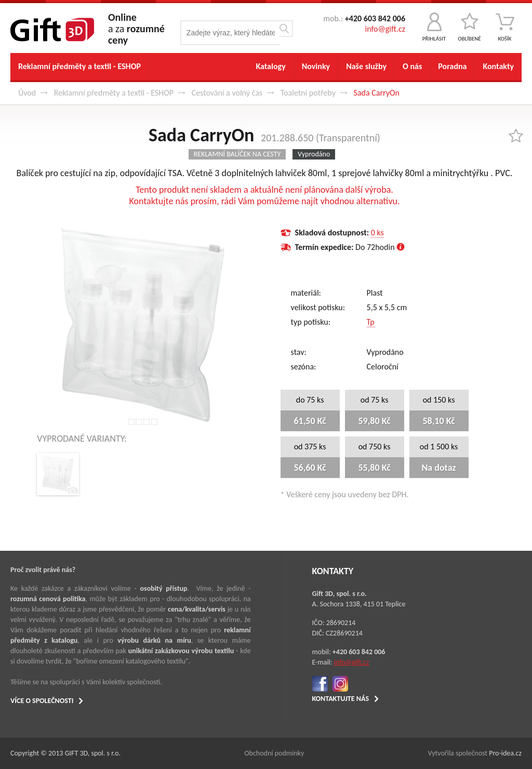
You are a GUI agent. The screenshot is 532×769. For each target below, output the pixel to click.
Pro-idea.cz (505, 753)
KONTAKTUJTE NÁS (341, 699)
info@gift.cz (385, 29)
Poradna (452, 66)
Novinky (316, 66)
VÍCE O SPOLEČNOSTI (42, 701)
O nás (412, 66)
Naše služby (366, 66)
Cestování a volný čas (227, 93)
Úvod (27, 93)
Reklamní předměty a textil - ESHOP (79, 66)
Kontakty (498, 66)
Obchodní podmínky (274, 753)
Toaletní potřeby (308, 93)
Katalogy (270, 66)
